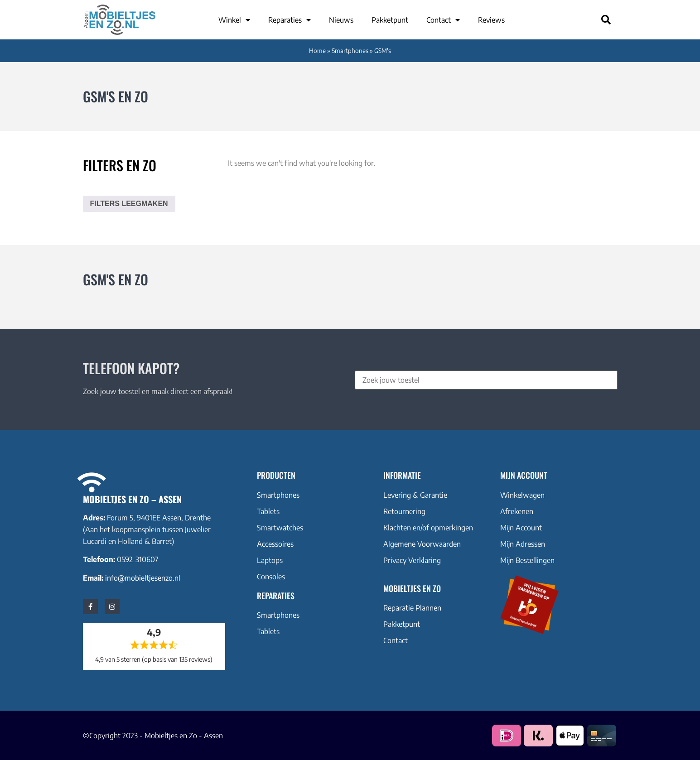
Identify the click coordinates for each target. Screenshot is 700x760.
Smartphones (350, 51)
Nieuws (341, 20)
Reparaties (290, 20)
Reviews (491, 20)
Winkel (234, 20)
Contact (443, 20)
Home (317, 51)
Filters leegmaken (129, 204)
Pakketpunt (390, 20)
